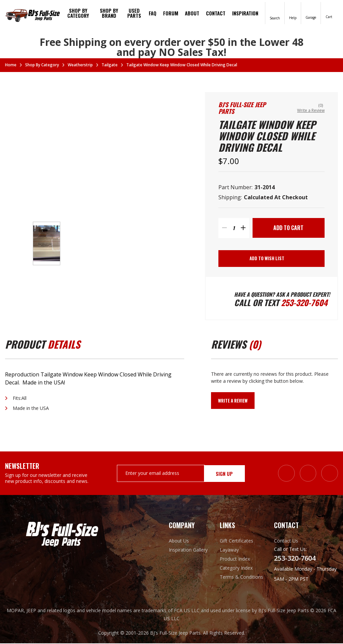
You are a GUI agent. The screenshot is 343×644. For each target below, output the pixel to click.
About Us (179, 541)
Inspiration (245, 13)
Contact (216, 13)
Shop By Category (78, 13)
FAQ (153, 13)
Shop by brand (109, 13)
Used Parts (134, 13)
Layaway (229, 550)
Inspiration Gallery (188, 550)
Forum (171, 13)
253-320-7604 (305, 303)
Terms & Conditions (242, 578)
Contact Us (286, 541)
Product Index (235, 559)
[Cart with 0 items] (329, 13)
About (192, 13)
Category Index (236, 568)
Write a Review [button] (311, 110)
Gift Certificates (236, 541)
